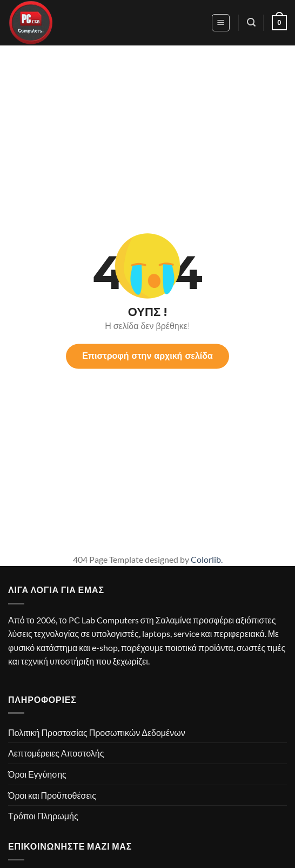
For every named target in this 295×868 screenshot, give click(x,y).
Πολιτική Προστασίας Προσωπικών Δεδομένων (97, 732)
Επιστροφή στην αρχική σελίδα (147, 356)
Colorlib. (207, 559)
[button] (221, 23)
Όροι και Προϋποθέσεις (52, 795)
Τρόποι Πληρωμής (43, 816)
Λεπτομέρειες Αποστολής (56, 753)
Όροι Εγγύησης (37, 774)
